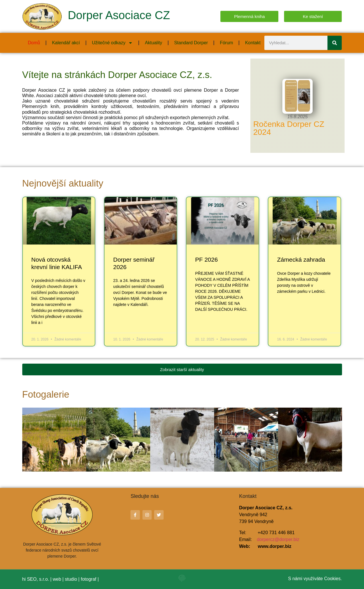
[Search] (335, 43)
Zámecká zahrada (301, 260)
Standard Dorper (191, 43)
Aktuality (153, 43)
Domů (34, 43)
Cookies (332, 579)
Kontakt (253, 43)
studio (71, 579)
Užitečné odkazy (112, 43)
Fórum (226, 43)
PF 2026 (206, 260)
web (57, 579)
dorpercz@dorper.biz (278, 539)
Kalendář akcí (66, 43)
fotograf (89, 579)
